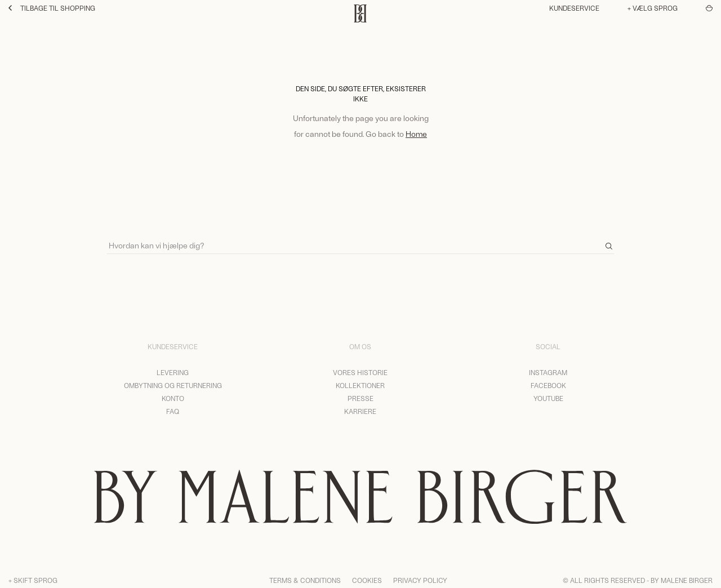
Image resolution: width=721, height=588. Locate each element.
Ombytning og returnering (173, 385)
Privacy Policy (420, 580)
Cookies (367, 580)
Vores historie (360, 372)
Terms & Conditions (305, 580)
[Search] (360, 240)
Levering (173, 372)
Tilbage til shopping (52, 8)
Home (416, 134)
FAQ (173, 411)
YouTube (548, 398)
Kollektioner (360, 385)
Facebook (548, 385)
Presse (360, 398)
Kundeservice (574, 8)
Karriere (360, 411)
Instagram (548, 372)
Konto (173, 398)
